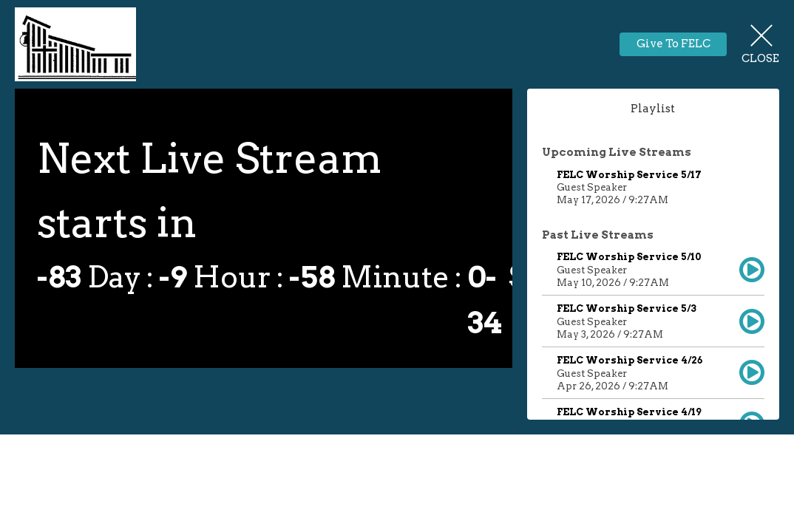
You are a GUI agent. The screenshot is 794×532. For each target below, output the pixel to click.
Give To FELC (673, 44)
